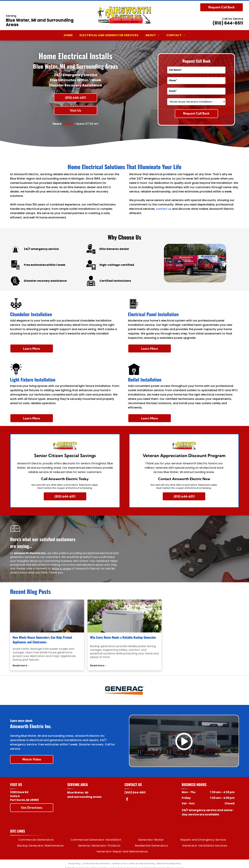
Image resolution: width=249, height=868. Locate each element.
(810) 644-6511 (228, 23)
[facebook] (127, 800)
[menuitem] (68, 35)
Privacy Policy (74, 863)
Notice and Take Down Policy (142, 863)
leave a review (61, 569)
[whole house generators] (47, 616)
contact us (164, 209)
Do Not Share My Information (97, 863)
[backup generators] (124, 616)
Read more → (21, 665)
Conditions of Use (120, 863)
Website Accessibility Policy (169, 863)
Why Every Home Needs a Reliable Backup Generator (123, 637)
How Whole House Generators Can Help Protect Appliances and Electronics (42, 640)
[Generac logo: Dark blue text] (125, 690)
